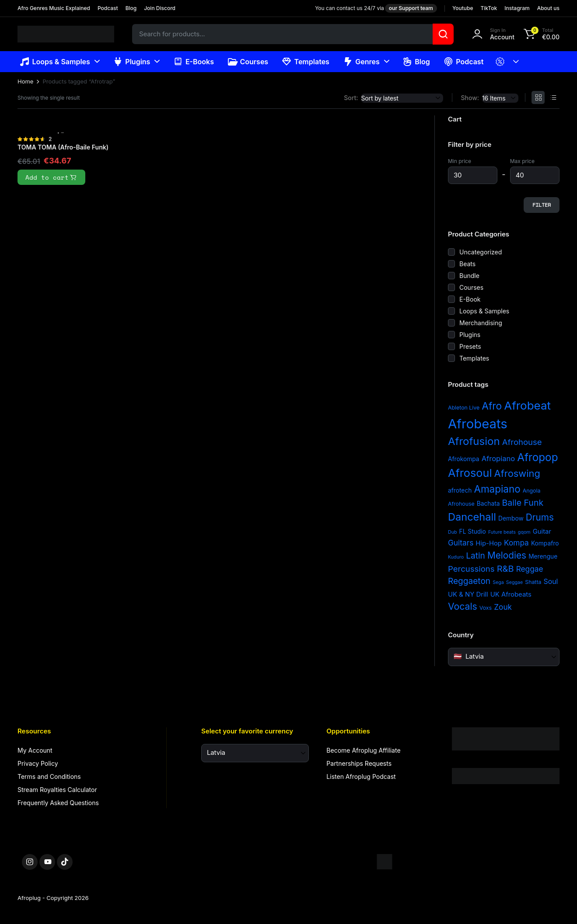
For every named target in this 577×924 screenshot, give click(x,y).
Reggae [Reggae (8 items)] (530, 569)
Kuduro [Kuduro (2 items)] (456, 557)
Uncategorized (481, 252)
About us (548, 8)
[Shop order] (402, 98)
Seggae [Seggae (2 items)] (514, 582)
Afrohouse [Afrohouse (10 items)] (522, 442)
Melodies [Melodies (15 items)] (507, 555)
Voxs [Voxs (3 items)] (486, 608)
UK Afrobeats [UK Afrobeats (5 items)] (511, 594)
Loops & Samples (55, 62)
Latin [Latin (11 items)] (476, 556)
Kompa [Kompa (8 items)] (516, 543)
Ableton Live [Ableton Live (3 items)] (464, 408)
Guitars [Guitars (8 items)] (461, 543)
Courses (248, 62)
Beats (467, 264)
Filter (542, 205)
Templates (306, 62)
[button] (540, 34)
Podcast (108, 8)
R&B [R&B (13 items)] (505, 569)
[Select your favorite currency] (255, 753)
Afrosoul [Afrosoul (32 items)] (470, 473)
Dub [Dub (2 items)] (453, 532)
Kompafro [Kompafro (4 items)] (545, 543)
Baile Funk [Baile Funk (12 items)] (523, 503)
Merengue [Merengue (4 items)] (543, 556)
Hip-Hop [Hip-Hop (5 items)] (489, 543)
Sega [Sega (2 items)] (498, 582)
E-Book (470, 299)
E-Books (194, 62)
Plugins (132, 62)
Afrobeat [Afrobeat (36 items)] (527, 405)
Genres (362, 62)
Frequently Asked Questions (58, 803)
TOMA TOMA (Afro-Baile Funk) (63, 147)
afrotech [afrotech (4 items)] (460, 490)
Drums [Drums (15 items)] (540, 517)
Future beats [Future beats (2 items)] (502, 532)
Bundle (469, 276)
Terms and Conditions (49, 776)
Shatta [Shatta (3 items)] (533, 582)
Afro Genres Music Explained (54, 8)
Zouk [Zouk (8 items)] (503, 607)
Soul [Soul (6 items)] (551, 582)
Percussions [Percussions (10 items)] (471, 569)
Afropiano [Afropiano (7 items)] (498, 459)
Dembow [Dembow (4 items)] (511, 518)
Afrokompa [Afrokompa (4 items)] (464, 459)
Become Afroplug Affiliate (363, 750)
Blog (131, 8)
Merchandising (481, 323)
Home (25, 82)
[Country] (504, 657)
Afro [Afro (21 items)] (492, 406)
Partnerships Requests (359, 763)
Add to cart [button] (51, 177)
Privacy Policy (38, 763)
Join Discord (160, 8)
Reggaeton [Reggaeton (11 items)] (469, 581)
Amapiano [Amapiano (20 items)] (497, 489)
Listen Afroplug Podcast (361, 776)
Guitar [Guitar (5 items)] (542, 531)
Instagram (517, 8)
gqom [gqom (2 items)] (524, 532)
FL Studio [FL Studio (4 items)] (473, 531)
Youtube (463, 8)
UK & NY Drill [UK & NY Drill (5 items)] (468, 594)
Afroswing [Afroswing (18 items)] (517, 473)
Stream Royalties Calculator (57, 790)
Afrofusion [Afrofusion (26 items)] (474, 441)
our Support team (411, 8)
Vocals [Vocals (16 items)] (463, 606)
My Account (35, 750)
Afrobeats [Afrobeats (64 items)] (478, 424)
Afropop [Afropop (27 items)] (537, 457)
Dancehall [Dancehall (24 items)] (472, 517)
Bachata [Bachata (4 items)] (488, 504)
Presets (470, 346)
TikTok (489, 8)
